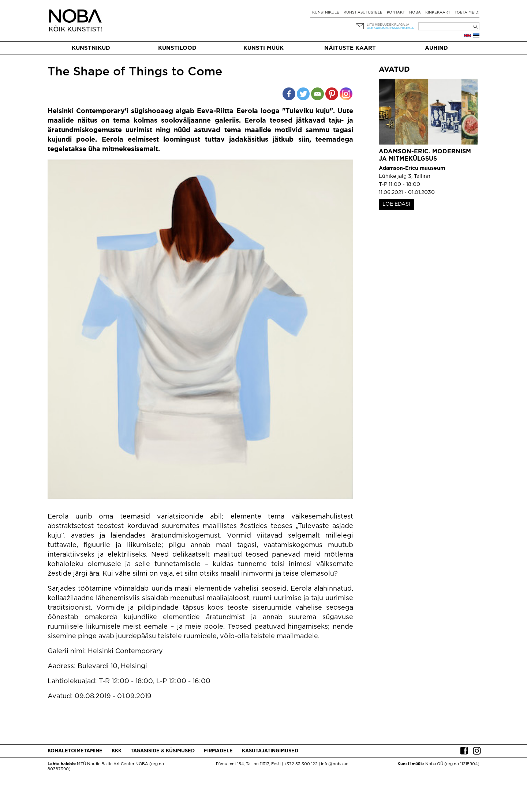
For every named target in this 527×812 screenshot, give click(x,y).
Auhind (436, 48)
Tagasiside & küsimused (163, 751)
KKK (117, 751)
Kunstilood (177, 48)
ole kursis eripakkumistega (390, 28)
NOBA (415, 13)
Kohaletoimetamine (75, 751)
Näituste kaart (350, 48)
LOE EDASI (396, 204)
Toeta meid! (467, 13)
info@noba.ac (334, 764)
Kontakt (396, 13)
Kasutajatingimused (270, 751)
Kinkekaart (438, 13)
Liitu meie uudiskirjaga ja (388, 25)
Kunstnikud (91, 48)
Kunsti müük (263, 48)
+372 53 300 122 (301, 764)
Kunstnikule (326, 13)
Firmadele (218, 751)
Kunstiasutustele (363, 13)
